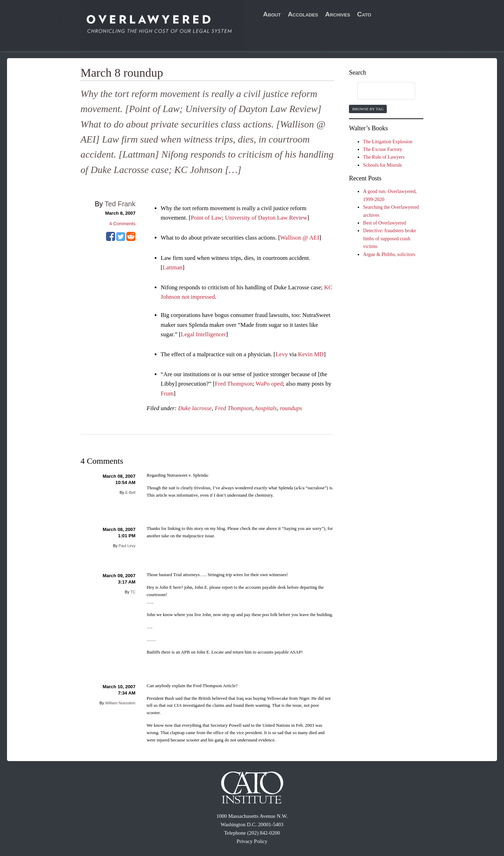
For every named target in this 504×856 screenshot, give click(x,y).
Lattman (173, 267)
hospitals (266, 408)
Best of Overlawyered (384, 223)
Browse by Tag (368, 109)
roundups (291, 408)
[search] (379, 91)
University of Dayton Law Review (266, 218)
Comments (122, 224)
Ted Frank (120, 204)
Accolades (303, 14)
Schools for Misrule (382, 165)
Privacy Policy (252, 841)
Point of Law (206, 218)
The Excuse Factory (383, 149)
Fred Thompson (234, 384)
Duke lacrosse (195, 408)
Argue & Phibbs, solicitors (389, 254)
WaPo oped (269, 384)
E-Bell (130, 492)
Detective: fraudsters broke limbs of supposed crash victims (390, 239)
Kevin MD (311, 354)
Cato (364, 14)
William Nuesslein (120, 703)
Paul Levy (127, 546)
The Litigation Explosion (388, 142)
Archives (338, 14)
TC (133, 592)
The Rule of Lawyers (384, 157)
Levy (282, 354)
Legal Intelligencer (204, 334)
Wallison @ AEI (300, 238)
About (272, 14)
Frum (167, 394)
